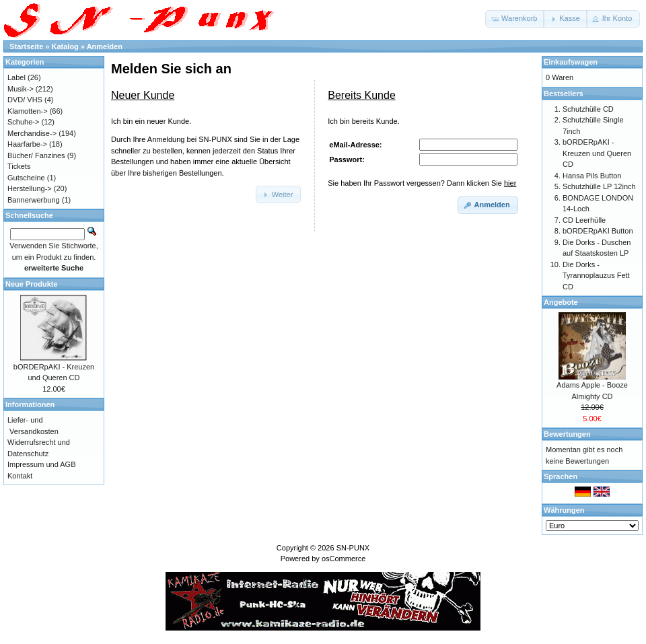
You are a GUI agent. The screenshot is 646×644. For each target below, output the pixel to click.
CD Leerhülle (584, 220)
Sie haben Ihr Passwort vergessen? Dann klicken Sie (422, 183)
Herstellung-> (30, 188)
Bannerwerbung (34, 200)
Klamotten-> (28, 111)
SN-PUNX (353, 548)
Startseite (26, 46)
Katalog (65, 46)
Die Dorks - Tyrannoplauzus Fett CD (596, 276)
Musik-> (21, 89)
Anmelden (105, 46)
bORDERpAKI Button (598, 231)
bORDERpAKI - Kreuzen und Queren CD (597, 153)
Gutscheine (26, 178)
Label (16, 77)
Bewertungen (567, 434)
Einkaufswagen (571, 62)
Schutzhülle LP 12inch (599, 186)
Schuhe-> (23, 122)
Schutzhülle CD (588, 109)
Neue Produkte (32, 284)
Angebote (561, 302)
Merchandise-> (32, 133)
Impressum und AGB (42, 464)
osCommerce (344, 559)
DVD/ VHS (25, 100)
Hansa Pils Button (592, 176)
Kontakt (20, 476)
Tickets (19, 166)
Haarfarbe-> (27, 144)
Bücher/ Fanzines (36, 155)
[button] (515, 19)
